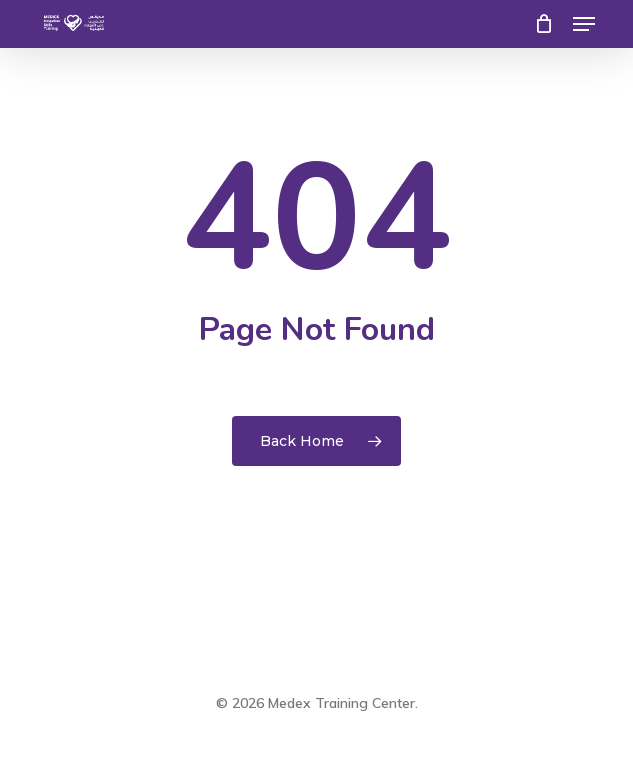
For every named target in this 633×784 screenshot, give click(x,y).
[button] (584, 24)
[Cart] (543, 24)
